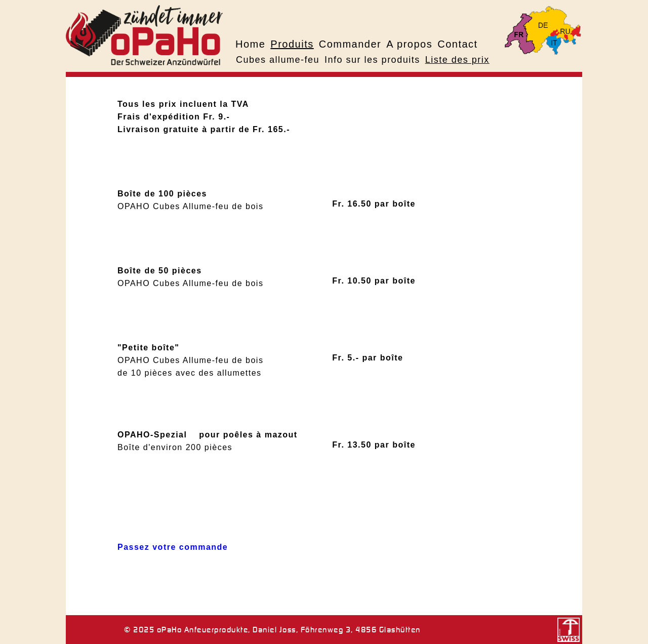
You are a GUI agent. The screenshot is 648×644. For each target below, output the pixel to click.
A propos (409, 44)
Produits (292, 44)
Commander (350, 44)
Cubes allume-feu (278, 60)
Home (250, 44)
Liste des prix (457, 60)
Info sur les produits (372, 60)
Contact (457, 44)
